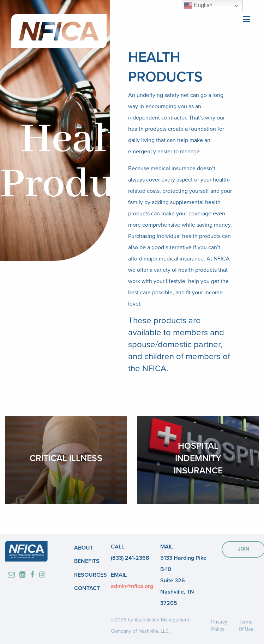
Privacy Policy (219, 625)
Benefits (87, 561)
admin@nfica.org (132, 586)
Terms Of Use (246, 625)
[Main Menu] (246, 19)
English (198, 6)
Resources (91, 575)
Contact (87, 588)
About (84, 548)
